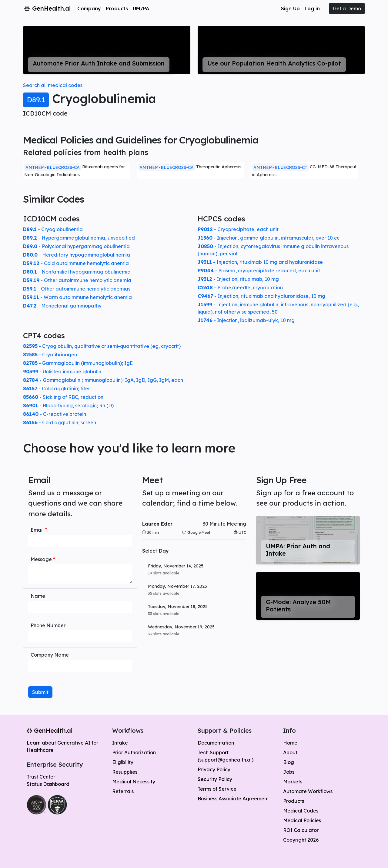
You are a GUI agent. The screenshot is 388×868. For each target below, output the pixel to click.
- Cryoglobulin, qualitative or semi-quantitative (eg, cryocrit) (102, 346)
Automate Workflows (308, 791)
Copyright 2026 (301, 840)
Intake (120, 743)
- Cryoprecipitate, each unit (238, 229)
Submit (40, 692)
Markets (293, 782)
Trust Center (41, 777)
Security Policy (215, 779)
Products (294, 801)
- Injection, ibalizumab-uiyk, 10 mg (246, 320)
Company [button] (89, 8)
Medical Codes (301, 811)
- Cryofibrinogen (50, 355)
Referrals (123, 791)
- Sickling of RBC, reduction (63, 397)
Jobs (289, 772)
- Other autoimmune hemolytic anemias (77, 289)
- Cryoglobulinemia (53, 229)
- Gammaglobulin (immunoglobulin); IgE (78, 363)
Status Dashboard (48, 784)
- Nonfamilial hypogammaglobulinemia (77, 272)
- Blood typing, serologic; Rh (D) (68, 405)
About (290, 752)
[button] (194, 569)
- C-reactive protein (55, 414)
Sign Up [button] (290, 8)
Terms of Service (217, 789)
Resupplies (125, 772)
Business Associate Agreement (233, 799)
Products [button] (117, 8)
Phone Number (48, 625)
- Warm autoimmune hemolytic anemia (77, 297)
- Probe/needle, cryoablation (240, 288)
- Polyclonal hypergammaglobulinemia (76, 246)
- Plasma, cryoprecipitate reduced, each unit (259, 271)
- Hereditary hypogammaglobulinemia (77, 255)
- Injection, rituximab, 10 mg (238, 279)
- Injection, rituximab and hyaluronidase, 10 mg (261, 296)
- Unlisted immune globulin (62, 372)
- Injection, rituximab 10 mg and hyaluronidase (260, 262)
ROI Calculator (301, 830)
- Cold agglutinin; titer (57, 389)
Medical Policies (302, 820)
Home (290, 743)
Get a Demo (347, 8)
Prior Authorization (134, 752)
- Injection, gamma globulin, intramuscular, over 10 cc (269, 238)
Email (39, 530)
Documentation (216, 743)
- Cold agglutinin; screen (60, 422)
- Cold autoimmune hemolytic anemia (76, 263)
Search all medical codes (53, 85)
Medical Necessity (134, 782)
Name (38, 596)
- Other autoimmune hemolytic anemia (77, 280)
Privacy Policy (214, 769)
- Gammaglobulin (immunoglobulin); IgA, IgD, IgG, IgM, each (103, 380)
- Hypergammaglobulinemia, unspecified (79, 238)
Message (43, 559)
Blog (289, 762)
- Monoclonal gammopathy (62, 306)
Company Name (50, 655)
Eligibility (123, 762)
